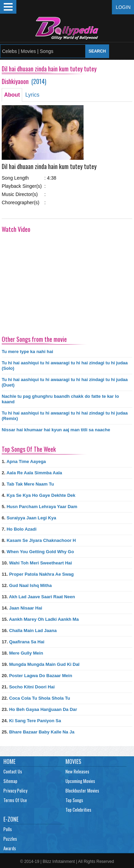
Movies (73, 761)
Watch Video (16, 229)
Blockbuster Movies (82, 790)
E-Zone (11, 819)
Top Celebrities (78, 810)
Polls (8, 829)
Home (9, 761)
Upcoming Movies (80, 781)
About (12, 95)
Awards (10, 848)
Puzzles (10, 839)
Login (123, 7)
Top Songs (74, 800)
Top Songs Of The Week (29, 449)
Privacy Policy (15, 790)
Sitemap (10, 781)
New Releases (77, 771)
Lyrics (32, 95)
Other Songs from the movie (34, 339)
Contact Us (13, 771)
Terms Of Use (15, 800)
